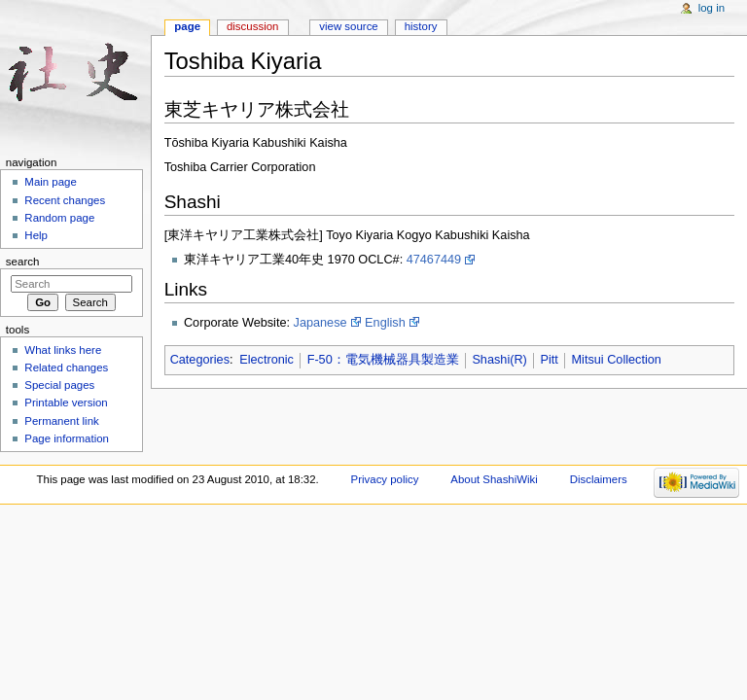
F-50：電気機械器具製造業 (383, 360)
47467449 (434, 260)
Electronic (267, 360)
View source (348, 26)
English (385, 323)
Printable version (66, 402)
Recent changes (65, 200)
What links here (63, 350)
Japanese (320, 323)
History (421, 26)
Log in (711, 8)
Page (187, 26)
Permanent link (61, 421)
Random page (59, 218)
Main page (51, 182)
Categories (200, 360)
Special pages (59, 385)
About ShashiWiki (494, 479)
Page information (67, 438)
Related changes (66, 367)
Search (23, 262)
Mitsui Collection (617, 360)
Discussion (252, 26)
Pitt (550, 360)
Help (36, 235)
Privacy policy (385, 479)
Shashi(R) (499, 360)
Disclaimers (599, 479)
